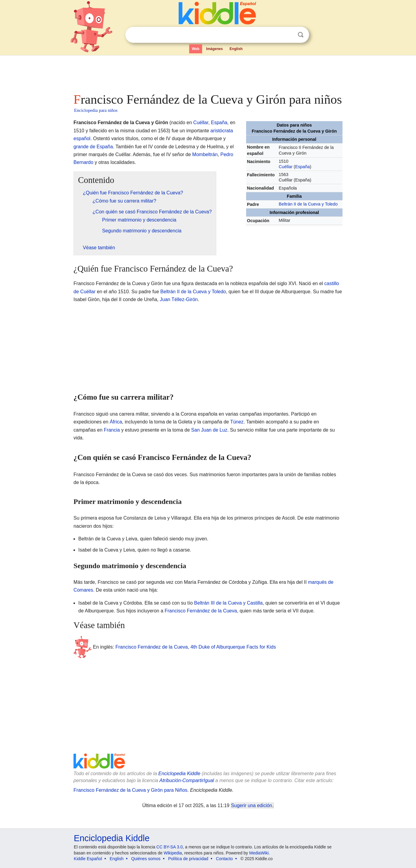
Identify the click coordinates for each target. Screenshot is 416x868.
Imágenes (214, 49)
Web (196, 49)
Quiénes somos (146, 859)
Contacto (224, 859)
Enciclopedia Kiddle (179, 774)
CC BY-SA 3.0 (169, 847)
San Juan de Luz (209, 430)
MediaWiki (259, 853)
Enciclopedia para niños (96, 110)
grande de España (93, 147)
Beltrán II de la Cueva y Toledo (308, 204)
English (236, 49)
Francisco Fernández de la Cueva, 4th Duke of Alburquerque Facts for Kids (196, 647)
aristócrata (222, 131)
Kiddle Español (88, 859)
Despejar (288, 35)
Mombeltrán (205, 154)
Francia (112, 430)
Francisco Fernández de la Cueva (201, 611)
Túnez (237, 422)
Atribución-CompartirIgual (187, 780)
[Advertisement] (208, 72)
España (303, 167)
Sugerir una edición (252, 805)
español (82, 138)
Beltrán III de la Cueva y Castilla (228, 603)
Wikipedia (173, 853)
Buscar (301, 35)
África (116, 422)
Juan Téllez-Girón (179, 299)
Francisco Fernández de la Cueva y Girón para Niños (130, 790)
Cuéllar (286, 167)
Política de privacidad (188, 859)
